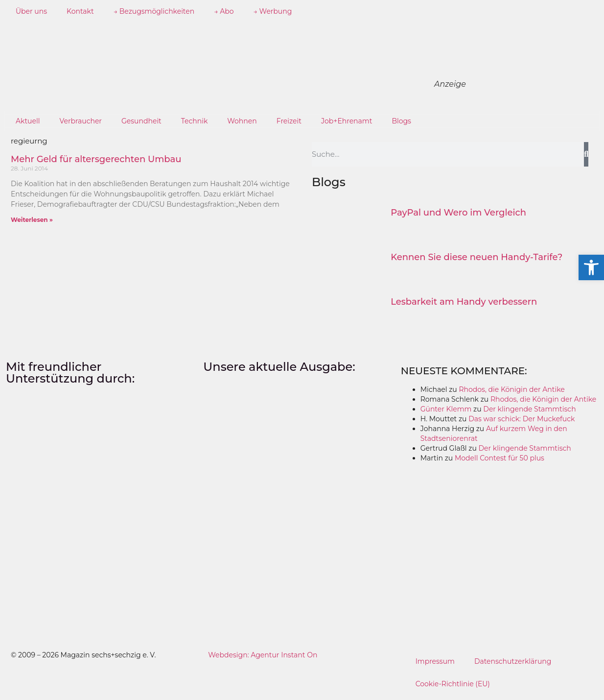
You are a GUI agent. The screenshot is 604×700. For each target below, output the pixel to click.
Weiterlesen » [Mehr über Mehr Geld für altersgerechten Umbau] (32, 220)
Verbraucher (81, 121)
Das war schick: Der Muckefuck (522, 419)
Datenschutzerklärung (513, 661)
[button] (591, 267)
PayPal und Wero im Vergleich (458, 213)
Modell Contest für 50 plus (499, 458)
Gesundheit (141, 121)
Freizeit (289, 121)
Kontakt (80, 11)
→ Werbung (273, 11)
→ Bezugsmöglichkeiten (154, 11)
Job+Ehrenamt (347, 121)
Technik (195, 121)
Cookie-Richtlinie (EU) (453, 684)
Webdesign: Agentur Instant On (263, 655)
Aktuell (28, 121)
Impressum (435, 661)
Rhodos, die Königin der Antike (511, 389)
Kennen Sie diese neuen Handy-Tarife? (476, 257)
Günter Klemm (446, 409)
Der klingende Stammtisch (529, 409)
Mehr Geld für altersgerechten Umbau (96, 159)
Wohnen (242, 121)
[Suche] (586, 154)
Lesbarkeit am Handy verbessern (464, 302)
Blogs (401, 121)
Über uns (31, 11)
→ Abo (224, 11)
